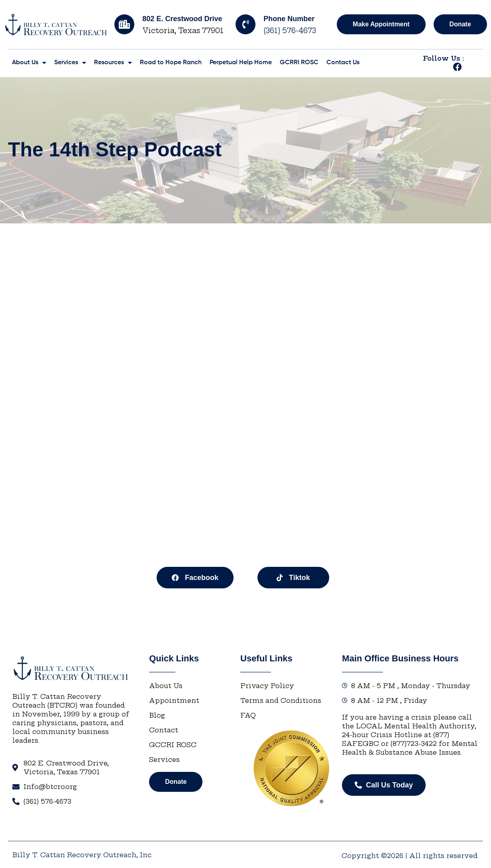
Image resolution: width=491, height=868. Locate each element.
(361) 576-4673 (290, 31)
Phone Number (289, 19)
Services (70, 63)
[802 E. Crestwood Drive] (124, 24)
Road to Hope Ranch (171, 63)
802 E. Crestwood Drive (182, 19)
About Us (29, 63)
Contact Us (343, 63)
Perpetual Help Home (241, 63)
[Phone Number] (245, 24)
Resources (113, 63)
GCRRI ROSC (299, 63)
